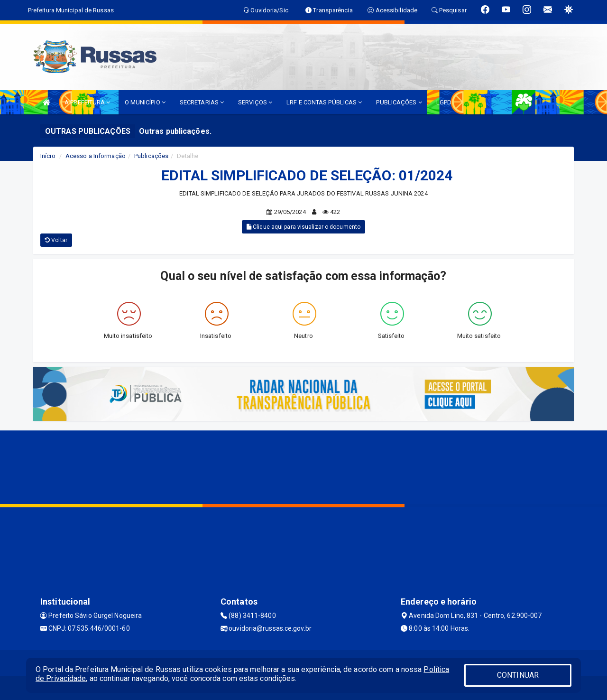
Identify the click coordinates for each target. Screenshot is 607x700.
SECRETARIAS (202, 102)
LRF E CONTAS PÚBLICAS (324, 102)
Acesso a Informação (96, 156)
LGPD (444, 102)
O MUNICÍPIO (145, 102)
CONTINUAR (518, 675)
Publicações (151, 156)
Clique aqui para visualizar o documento (303, 227)
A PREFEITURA (87, 102)
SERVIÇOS (255, 102)
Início (48, 156)
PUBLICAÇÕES (399, 102)
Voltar (56, 240)
